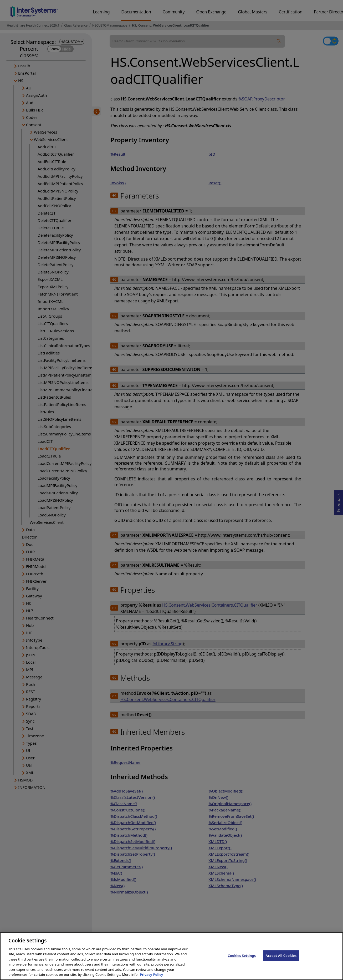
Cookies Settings (242, 961)
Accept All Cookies (281, 961)
